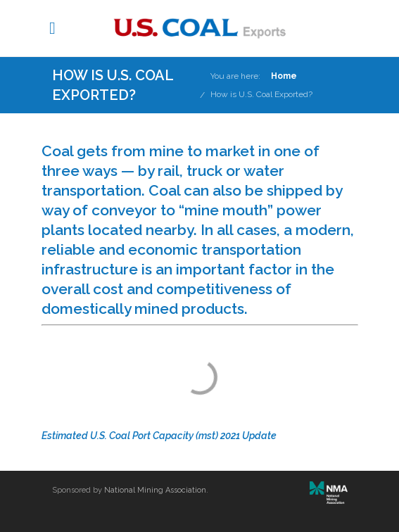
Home (284, 76)
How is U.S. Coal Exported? (261, 94)
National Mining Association (155, 490)
